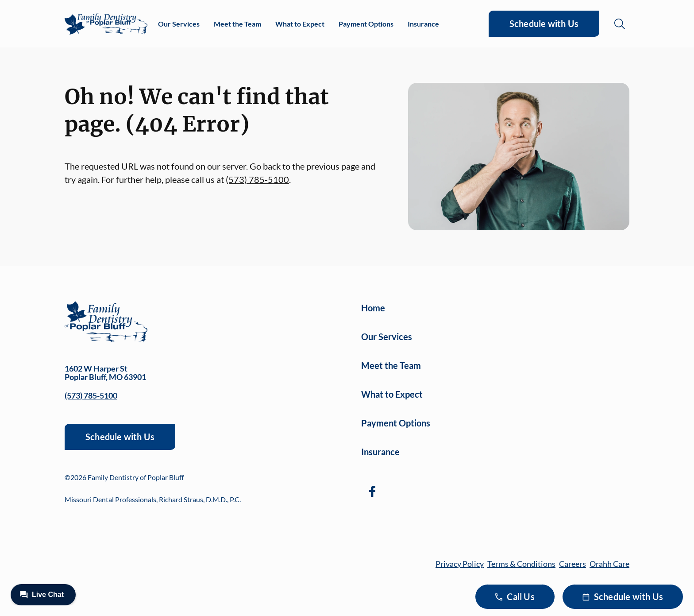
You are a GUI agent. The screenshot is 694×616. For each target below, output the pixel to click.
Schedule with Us (544, 23)
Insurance (423, 24)
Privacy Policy (460, 564)
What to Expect (300, 24)
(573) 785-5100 (257, 179)
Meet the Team (237, 24)
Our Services (179, 24)
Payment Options (366, 24)
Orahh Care (609, 564)
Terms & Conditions (521, 564)
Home (373, 308)
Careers (573, 564)
